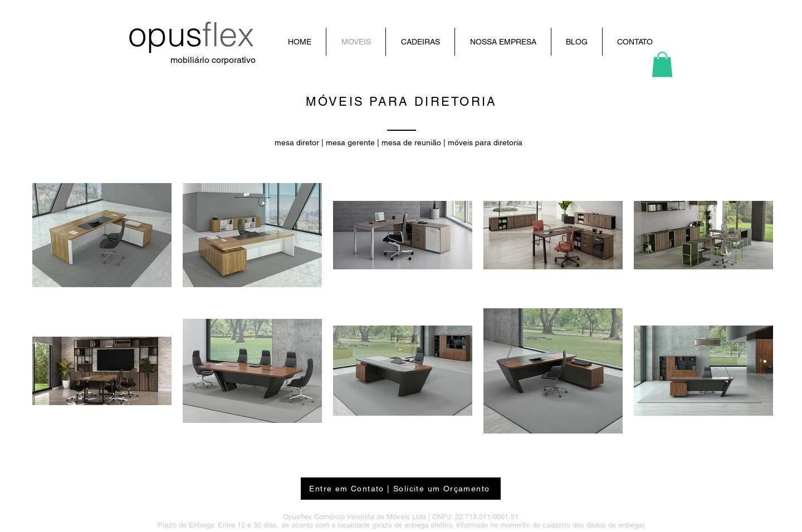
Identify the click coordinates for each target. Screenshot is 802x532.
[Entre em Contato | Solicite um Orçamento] (401, 489)
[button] (662, 64)
